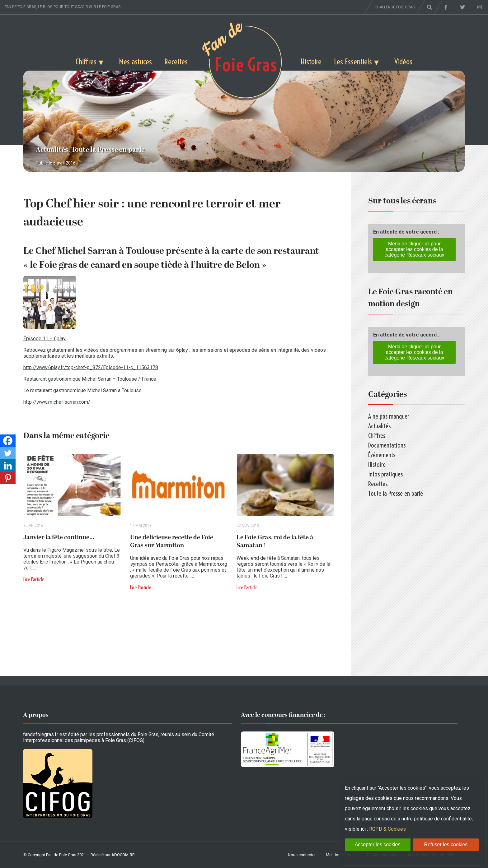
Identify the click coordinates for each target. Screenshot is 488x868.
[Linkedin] (8, 466)
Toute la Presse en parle (108, 150)
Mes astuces (135, 61)
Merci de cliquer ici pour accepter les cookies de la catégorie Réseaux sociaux (414, 249)
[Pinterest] (8, 478)
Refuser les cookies (446, 845)
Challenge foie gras (395, 7)
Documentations (387, 445)
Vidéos (403, 61)
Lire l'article (34, 579)
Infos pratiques (385, 474)
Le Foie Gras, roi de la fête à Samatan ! (275, 541)
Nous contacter (302, 855)
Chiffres (86, 61)
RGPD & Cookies (387, 829)
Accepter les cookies (378, 845)
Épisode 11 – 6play (45, 339)
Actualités (52, 150)
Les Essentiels (353, 61)
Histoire (311, 61)
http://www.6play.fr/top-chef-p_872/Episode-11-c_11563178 (91, 367)
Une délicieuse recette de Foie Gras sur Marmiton (172, 541)
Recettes (176, 61)
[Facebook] (8, 441)
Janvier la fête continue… (59, 537)
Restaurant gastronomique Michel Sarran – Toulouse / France (90, 379)
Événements (382, 455)
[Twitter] (8, 453)
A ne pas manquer (389, 416)
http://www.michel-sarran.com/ (57, 402)
